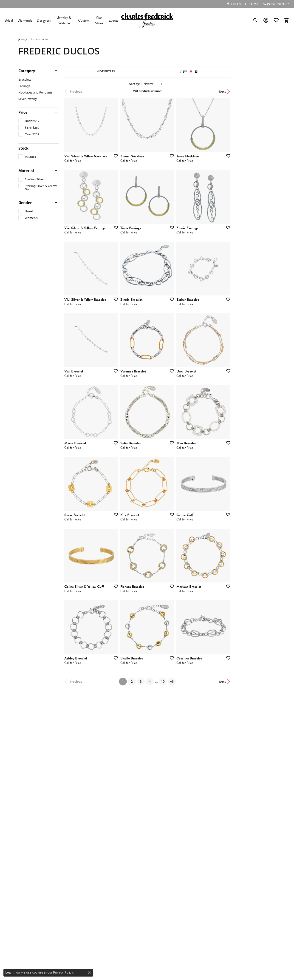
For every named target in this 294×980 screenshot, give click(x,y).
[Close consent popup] (89, 973)
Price (23, 112)
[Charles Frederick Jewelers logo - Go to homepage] (147, 20)
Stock (23, 148)
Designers (44, 20)
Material (26, 171)
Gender (25, 203)
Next (268, 91)
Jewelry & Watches (64, 20)
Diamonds (25, 20)
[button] (256, 20)
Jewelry (23, 39)
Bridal (9, 20)
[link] (243, 4)
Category (27, 71)
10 (185, 802)
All (194, 802)
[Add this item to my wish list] (130, 171)
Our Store (99, 20)
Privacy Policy (63, 972)
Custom (84, 20)
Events (113, 20)
